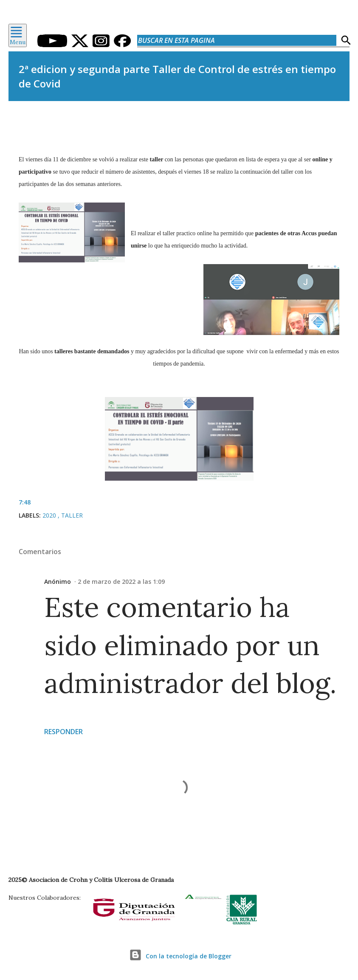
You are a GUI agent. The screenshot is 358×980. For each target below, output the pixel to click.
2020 (50, 515)
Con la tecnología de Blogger (179, 956)
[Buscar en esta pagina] (237, 40)
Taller (72, 515)
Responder (63, 732)
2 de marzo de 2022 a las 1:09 (121, 582)
